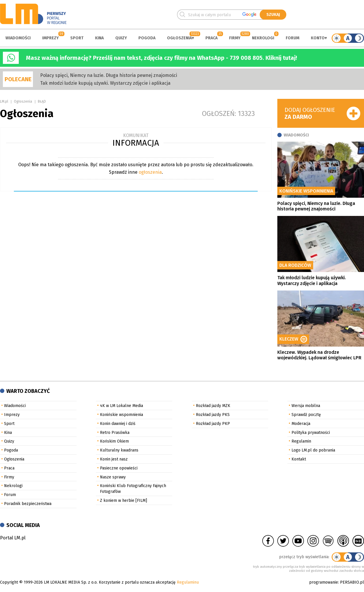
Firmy (235, 38)
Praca (211, 38)
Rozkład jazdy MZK (213, 406)
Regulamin (301, 441)
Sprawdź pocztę (306, 415)
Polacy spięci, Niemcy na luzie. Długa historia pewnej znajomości (109, 75)
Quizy (121, 38)
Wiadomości (18, 38)
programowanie (324, 582)
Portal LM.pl (13, 538)
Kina (99, 38)
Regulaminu (188, 582)
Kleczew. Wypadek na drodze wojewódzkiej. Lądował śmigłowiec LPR (319, 355)
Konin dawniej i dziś (118, 424)
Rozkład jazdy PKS (213, 415)
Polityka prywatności (311, 433)
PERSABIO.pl (352, 582)
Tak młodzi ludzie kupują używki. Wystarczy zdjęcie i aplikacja (105, 83)
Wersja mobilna (306, 406)
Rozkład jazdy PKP (213, 424)
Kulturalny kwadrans (119, 450)
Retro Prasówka (115, 433)
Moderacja (301, 424)
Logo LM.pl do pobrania (313, 450)
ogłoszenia (150, 172)
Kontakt (299, 459)
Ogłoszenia (179, 38)
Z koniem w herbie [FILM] (123, 501)
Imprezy (50, 38)
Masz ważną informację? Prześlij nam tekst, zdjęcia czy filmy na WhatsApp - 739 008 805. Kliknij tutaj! (161, 58)
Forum (292, 38)
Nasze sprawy (113, 477)
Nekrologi (263, 38)
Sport (77, 38)
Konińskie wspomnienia (121, 415)
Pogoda (147, 38)
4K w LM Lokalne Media (121, 406)
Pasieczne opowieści (119, 468)
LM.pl (4, 101)
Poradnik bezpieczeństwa (28, 504)
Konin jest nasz (114, 459)
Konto (318, 38)
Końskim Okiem (114, 441)
